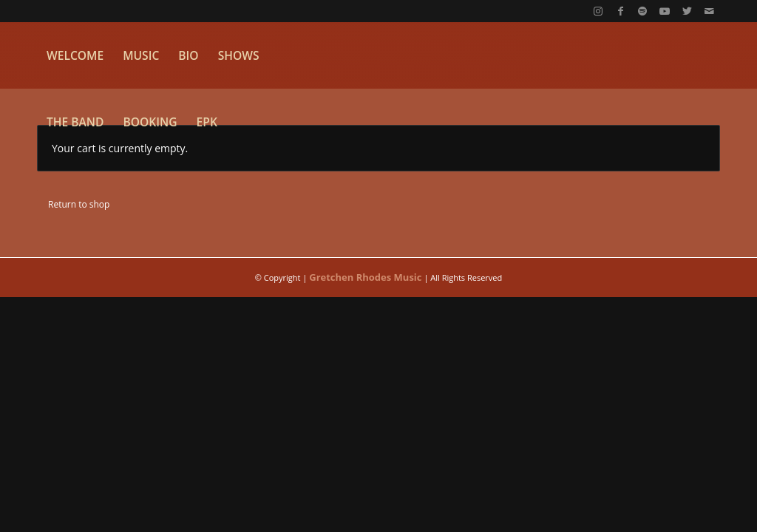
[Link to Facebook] (620, 11)
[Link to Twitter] (687, 11)
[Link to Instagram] (598, 11)
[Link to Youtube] (665, 11)
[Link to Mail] (709, 11)
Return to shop (79, 204)
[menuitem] (75, 55)
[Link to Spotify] (642, 11)
